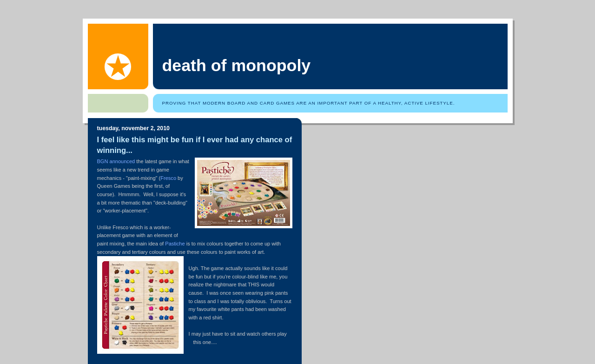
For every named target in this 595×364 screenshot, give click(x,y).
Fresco (168, 178)
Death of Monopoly (237, 66)
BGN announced (116, 161)
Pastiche (175, 244)
